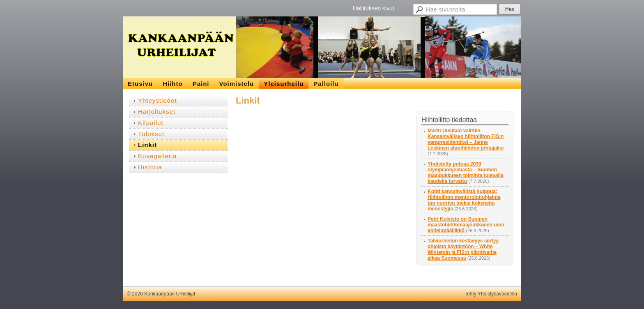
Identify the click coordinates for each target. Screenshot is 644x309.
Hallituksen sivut (374, 8)
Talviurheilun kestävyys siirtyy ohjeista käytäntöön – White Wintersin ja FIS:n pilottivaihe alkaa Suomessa (463, 249)
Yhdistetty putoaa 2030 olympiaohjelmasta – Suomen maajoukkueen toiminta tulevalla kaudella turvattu (466, 173)
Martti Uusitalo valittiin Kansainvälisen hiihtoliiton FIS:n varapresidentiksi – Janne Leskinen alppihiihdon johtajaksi (466, 139)
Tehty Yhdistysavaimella (491, 294)
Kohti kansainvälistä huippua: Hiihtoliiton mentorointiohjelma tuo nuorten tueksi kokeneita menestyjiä (464, 200)
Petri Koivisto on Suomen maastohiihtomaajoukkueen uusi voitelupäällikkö (466, 225)
